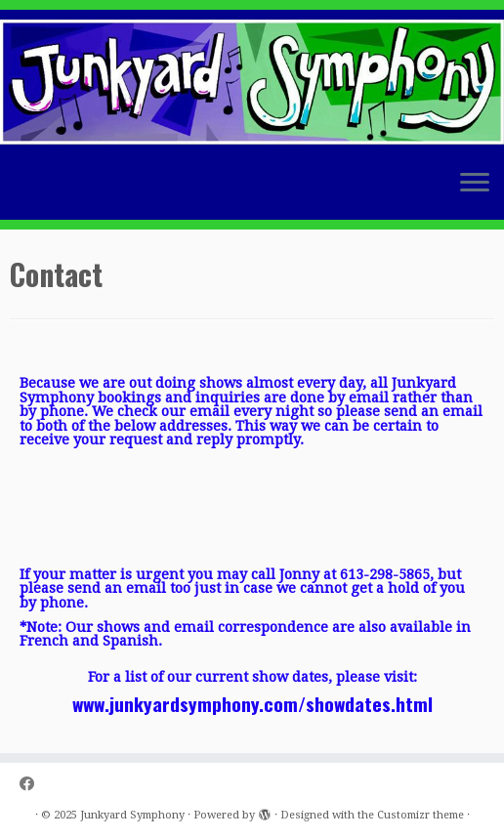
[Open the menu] (475, 185)
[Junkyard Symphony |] (252, 82)
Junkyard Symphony (132, 815)
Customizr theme (420, 815)
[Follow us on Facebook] (33, 785)
